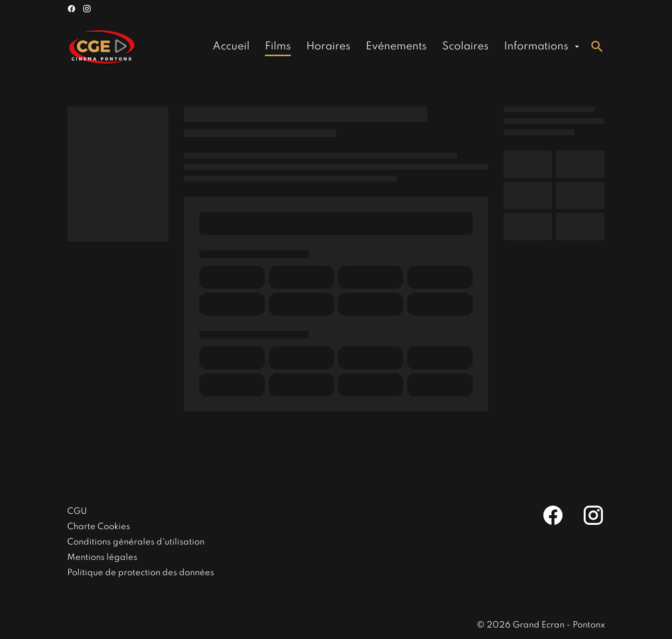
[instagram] (87, 9)
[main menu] (397, 47)
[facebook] (72, 9)
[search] (597, 47)
